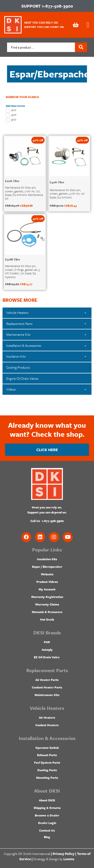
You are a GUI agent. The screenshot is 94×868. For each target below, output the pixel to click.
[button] (88, 25)
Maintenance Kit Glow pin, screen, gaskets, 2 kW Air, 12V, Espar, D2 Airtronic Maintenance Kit (24, 193)
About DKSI (47, 800)
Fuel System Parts (47, 762)
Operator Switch (47, 748)
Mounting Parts (47, 777)
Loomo (69, 859)
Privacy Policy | (64, 854)
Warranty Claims (47, 604)
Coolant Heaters (47, 725)
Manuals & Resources (47, 612)
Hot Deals (47, 619)
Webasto (47, 574)
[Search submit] (81, 47)
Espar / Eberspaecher (47, 567)
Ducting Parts (47, 770)
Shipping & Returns (47, 808)
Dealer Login (47, 823)
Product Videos (47, 582)
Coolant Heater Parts (47, 687)
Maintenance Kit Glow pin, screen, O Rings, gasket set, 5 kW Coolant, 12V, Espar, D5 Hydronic (22, 271)
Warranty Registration (47, 597)
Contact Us (47, 830)
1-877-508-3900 (57, 6)
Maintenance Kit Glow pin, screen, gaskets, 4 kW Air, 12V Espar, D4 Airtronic (67, 194)
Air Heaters (47, 717)
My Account (47, 589)
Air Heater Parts (47, 680)
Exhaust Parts (47, 755)
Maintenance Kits (47, 695)
